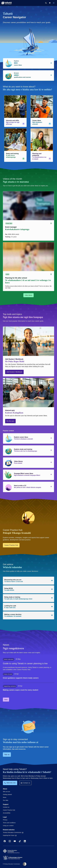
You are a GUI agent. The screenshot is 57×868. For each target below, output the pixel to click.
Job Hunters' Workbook (14, 372)
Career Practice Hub (11, 545)
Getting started (7, 794)
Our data (6, 800)
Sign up (7, 754)
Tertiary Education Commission (13, 832)
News (6, 700)
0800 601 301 (10, 783)
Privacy (5, 820)
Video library (29, 295)
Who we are (7, 792)
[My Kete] (50, 3)
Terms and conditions (9, 823)
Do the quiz (10, 421)
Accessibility (7, 813)
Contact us (25, 783)
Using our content (8, 826)
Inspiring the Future (10, 835)
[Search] (46, 3)
